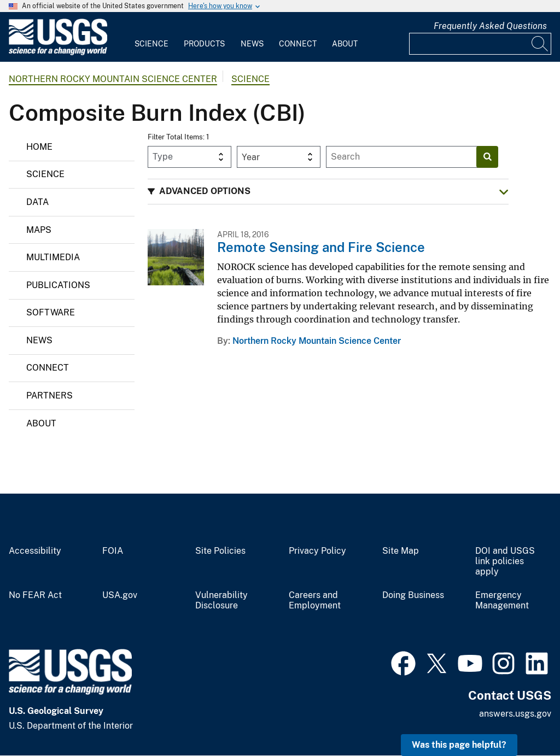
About (345, 44)
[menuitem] (151, 37)
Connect (298, 44)
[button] (328, 192)
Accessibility (35, 551)
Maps (39, 230)
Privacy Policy (317, 551)
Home (39, 147)
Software (51, 312)
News (252, 44)
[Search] (540, 44)
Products (204, 44)
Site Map (401, 551)
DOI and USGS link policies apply (505, 561)
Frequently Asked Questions (490, 26)
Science (151, 44)
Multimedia (53, 257)
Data (37, 202)
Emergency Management (502, 600)
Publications (58, 285)
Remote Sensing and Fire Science (321, 247)
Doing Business (413, 595)
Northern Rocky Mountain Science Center (113, 79)
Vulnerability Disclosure (221, 600)
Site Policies (220, 551)
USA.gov (120, 595)
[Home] (58, 53)
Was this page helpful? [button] (459, 745)
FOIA (113, 551)
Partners (49, 395)
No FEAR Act (35, 595)
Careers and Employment (315, 600)
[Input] (480, 44)
